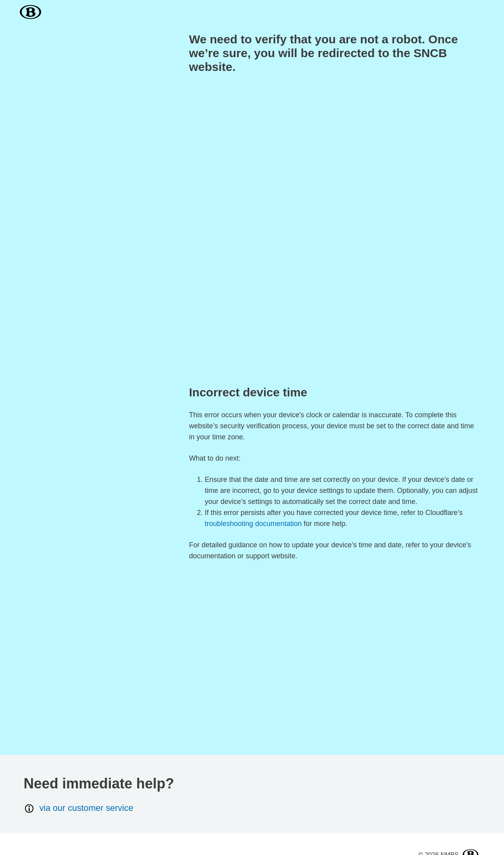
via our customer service (78, 808)
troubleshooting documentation (253, 524)
